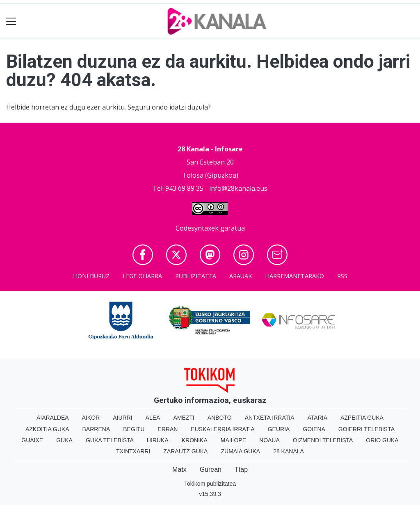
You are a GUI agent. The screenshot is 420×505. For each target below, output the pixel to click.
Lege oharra (142, 276)
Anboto (220, 418)
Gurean (211, 470)
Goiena (314, 429)
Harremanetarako (294, 276)
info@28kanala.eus (238, 188)
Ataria (317, 418)
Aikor (91, 418)
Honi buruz (91, 276)
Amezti (184, 418)
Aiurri (122, 418)
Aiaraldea (53, 418)
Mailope (233, 440)
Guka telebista (110, 440)
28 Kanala (289, 451)
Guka (64, 440)
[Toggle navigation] (11, 22)
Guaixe (32, 440)
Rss (342, 276)
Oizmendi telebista (323, 440)
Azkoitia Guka (47, 429)
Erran (168, 429)
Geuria (279, 429)
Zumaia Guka (240, 451)
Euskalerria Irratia (223, 429)
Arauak (241, 276)
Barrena (96, 429)
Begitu (134, 429)
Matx (179, 470)
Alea (153, 418)
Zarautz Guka (185, 451)
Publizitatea (196, 276)
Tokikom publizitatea (210, 484)
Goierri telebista (366, 429)
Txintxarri (133, 451)
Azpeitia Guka (362, 418)
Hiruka (158, 440)
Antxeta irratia (270, 418)
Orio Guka (382, 440)
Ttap (241, 470)
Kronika (195, 440)
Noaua (269, 440)
